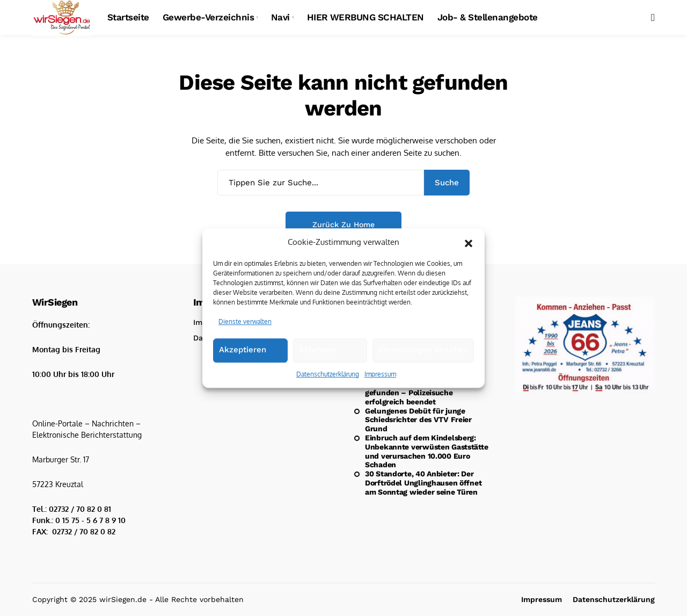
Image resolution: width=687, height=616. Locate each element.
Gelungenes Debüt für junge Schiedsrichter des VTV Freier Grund (418, 420)
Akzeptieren (243, 350)
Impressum (380, 374)
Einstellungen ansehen (423, 350)
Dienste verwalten (245, 321)
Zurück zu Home (343, 224)
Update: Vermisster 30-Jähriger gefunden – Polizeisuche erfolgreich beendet (421, 393)
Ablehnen (317, 350)
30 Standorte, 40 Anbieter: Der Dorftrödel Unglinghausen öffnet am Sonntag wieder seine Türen (423, 483)
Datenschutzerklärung (328, 374)
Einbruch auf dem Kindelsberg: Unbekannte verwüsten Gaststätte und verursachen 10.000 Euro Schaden (426, 451)
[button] (469, 242)
